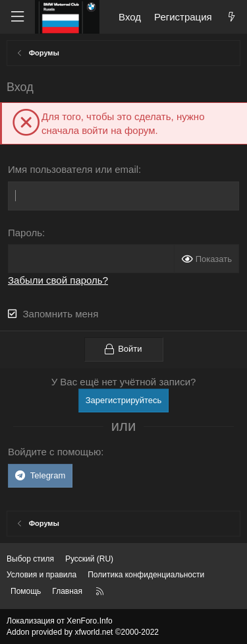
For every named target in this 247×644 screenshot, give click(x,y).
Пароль (25, 233)
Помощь (26, 591)
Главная (67, 591)
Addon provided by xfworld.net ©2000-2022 (83, 632)
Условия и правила (41, 575)
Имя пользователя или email (73, 169)
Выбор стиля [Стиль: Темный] (30, 559)
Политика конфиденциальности (146, 575)
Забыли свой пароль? (58, 280)
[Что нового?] (232, 17)
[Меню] (17, 17)
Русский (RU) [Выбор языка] (89, 559)
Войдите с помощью (54, 452)
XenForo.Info (89, 621)
